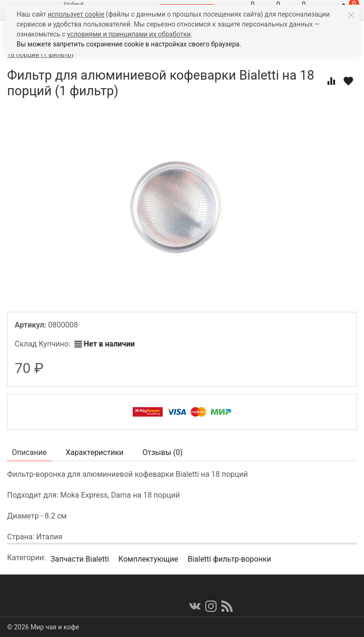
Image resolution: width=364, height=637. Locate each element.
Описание (29, 452)
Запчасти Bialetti (79, 559)
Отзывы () (163, 452)
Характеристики (95, 452)
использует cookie (76, 14)
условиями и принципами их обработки (129, 34)
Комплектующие (148, 559)
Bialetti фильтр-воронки (229, 559)
